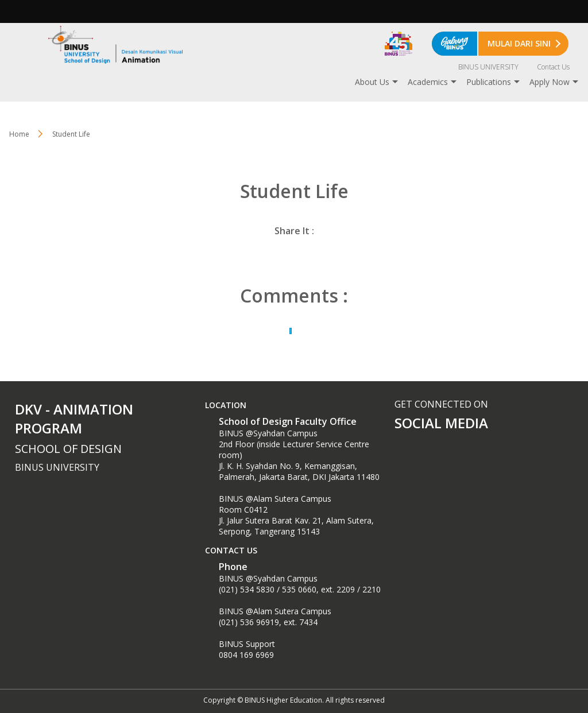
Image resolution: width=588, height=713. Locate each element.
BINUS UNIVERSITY (488, 67)
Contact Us (553, 67)
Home (19, 134)
